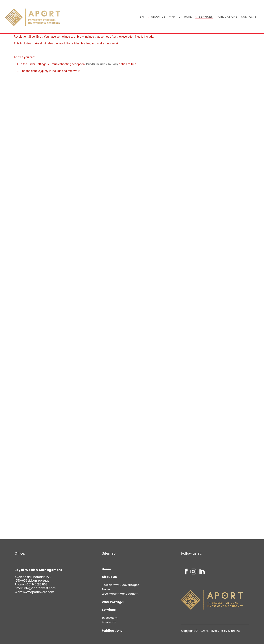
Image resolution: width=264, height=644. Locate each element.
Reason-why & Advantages (120, 585)
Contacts (249, 17)
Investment (110, 618)
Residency (109, 622)
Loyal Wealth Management (120, 594)
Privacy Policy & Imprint (225, 631)
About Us (156, 17)
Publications (227, 17)
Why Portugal (180, 17)
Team (106, 589)
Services (204, 17)
